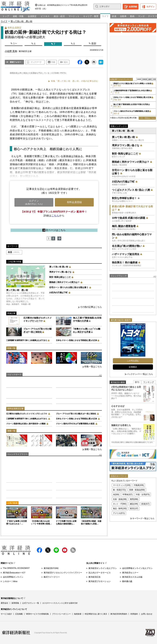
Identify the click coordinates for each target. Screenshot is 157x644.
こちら (55, 216)
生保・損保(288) (120, 499)
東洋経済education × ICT (14, 573)
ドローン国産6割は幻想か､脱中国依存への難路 (26, 424)
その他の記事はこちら (91, 307)
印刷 (53, 62)
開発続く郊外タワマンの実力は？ (64, 282)
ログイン (150, 7)
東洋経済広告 (95, 577)
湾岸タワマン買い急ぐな (60, 272)
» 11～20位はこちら (147, 118)
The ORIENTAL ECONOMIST (16, 568)
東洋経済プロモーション (100, 581)
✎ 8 (73, 44)
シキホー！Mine (10, 581)
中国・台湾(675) (143, 495)
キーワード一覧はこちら (143, 518)
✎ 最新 (92, 44)
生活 (14, 252)
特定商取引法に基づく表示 (96, 614)
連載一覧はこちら (93, 449)
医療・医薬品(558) (137, 490)
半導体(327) (127, 495)
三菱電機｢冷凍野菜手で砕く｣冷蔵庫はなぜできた (27, 340)
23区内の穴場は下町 (58, 292)
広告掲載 (19, 614)
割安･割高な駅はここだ (60, 277)
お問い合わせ (147, 614)
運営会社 (5, 603)
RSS (73, 550)
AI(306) (116, 495)
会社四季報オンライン (13, 577)
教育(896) (134, 499)
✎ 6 (33, 44)
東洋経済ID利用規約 (119, 614)
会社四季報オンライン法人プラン (137, 568)
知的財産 (78, 614)
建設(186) (134, 504)
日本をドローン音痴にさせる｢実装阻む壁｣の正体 (76, 340)
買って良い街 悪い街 (21, 21)
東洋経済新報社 (16, 633)
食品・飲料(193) (120, 509)
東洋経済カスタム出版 (132, 577)
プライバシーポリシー (61, 614)
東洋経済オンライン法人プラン (103, 568)
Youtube (65, 550)
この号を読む (133, 361)
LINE (56, 550)
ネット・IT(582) (120, 504)
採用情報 (15, 603)
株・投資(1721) (119, 490)
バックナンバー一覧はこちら (140, 374)
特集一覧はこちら (93, 367)
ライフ (4, 21)
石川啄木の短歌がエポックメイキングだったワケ (27, 414)
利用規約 (134, 614)
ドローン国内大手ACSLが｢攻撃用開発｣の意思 (75, 424)
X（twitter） (48, 550)
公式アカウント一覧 (31, 603)
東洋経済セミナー (130, 573)
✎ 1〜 (14, 44)
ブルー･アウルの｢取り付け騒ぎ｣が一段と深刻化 (76, 414)
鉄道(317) (145, 504)
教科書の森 (127, 581)
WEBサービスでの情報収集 (37, 614)
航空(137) (134, 509)
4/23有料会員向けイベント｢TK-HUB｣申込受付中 (67, 5)
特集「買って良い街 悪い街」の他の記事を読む (75, 81)
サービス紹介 (6, 614)
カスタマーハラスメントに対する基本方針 (60, 603)
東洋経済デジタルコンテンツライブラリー (63, 573)
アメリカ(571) (119, 513)
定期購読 (133, 367)
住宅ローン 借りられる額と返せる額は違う (69, 287)
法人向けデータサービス (100, 573)
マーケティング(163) (122, 485)
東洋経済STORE (51, 568)
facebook (39, 550)
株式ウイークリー (52, 577)
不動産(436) (139, 485)
